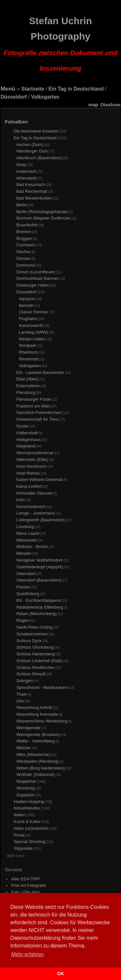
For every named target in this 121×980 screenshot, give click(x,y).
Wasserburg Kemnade (37, 714)
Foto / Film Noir (25, 892)
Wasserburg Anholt (34, 707)
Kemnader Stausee (34, 493)
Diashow (110, 105)
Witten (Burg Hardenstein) (41, 768)
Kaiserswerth (31, 325)
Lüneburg (25, 527)
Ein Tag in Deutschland (76, 89)
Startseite (33, 89)
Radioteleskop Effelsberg (40, 607)
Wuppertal (26, 781)
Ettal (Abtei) (27, 379)
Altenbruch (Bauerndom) (39, 158)
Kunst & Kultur (27, 822)
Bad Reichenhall (32, 191)
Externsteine (28, 386)
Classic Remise (34, 312)
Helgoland (26, 446)
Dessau (24, 258)
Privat (19, 835)
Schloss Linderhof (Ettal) (39, 661)
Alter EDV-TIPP (25, 879)
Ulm (20, 701)
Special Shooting (30, 842)
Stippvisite (23, 848)
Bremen (24, 232)
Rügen (23, 620)
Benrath (26, 305)
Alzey (21, 165)
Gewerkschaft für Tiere (38, 419)
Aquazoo (27, 299)
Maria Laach (28, 533)
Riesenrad (29, 359)
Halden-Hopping (29, 802)
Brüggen (24, 238)
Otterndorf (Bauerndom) (39, 580)
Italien (20, 815)
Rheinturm (29, 352)
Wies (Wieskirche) (33, 755)
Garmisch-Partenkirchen (39, 412)
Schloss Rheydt (31, 674)
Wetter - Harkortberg (35, 741)
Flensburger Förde (34, 399)
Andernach (26, 171)
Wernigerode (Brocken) (38, 735)
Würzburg (25, 788)
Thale (21, 694)
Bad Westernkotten (34, 198)
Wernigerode (28, 728)
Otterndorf (26, 574)
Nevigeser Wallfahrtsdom (40, 560)
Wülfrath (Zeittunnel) (35, 774)
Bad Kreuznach (31, 185)
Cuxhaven (26, 245)
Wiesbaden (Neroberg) (38, 761)
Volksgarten (45, 97)
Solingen (25, 681)
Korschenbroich (31, 507)
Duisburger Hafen (33, 285)
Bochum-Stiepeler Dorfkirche (43, 218)
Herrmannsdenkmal (35, 453)
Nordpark (28, 345)
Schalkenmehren (32, 634)
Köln (21, 500)
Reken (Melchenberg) (37, 614)
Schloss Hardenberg (35, 654)
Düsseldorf (14, 97)
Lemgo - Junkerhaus (36, 513)
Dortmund (26, 265)
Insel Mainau (28, 473)
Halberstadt (27, 433)
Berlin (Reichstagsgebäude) (42, 212)
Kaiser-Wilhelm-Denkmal (40, 480)
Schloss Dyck (29, 641)
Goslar (23, 426)
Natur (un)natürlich (31, 828)
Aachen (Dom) (30, 145)
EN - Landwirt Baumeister (40, 372)
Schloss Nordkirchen (36, 667)
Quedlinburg (28, 594)
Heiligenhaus (29, 440)
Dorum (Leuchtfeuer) (36, 272)
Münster (24, 553)
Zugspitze (25, 795)
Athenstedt (26, 178)
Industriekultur (27, 808)
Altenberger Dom (32, 151)
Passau (23, 587)
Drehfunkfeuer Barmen (38, 278)
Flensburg (26, 392)
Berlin (22, 205)
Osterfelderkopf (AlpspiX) (40, 567)
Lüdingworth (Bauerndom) (41, 520)
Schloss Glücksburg (35, 647)
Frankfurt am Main (33, 406)
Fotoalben (16, 122)
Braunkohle (27, 225)
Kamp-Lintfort (29, 486)
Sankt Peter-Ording (34, 627)
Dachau (24, 252)
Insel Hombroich (32, 466)
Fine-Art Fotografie (28, 885)
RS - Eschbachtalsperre (39, 600)
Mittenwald (26, 540)
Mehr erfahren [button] (28, 954)
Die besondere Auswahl (36, 131)
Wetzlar (24, 748)
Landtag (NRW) (34, 332)
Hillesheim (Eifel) (32, 460)
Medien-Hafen (32, 339)
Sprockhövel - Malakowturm (42, 687)
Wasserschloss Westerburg (42, 721)
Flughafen (28, 319)
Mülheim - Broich (32, 547)
